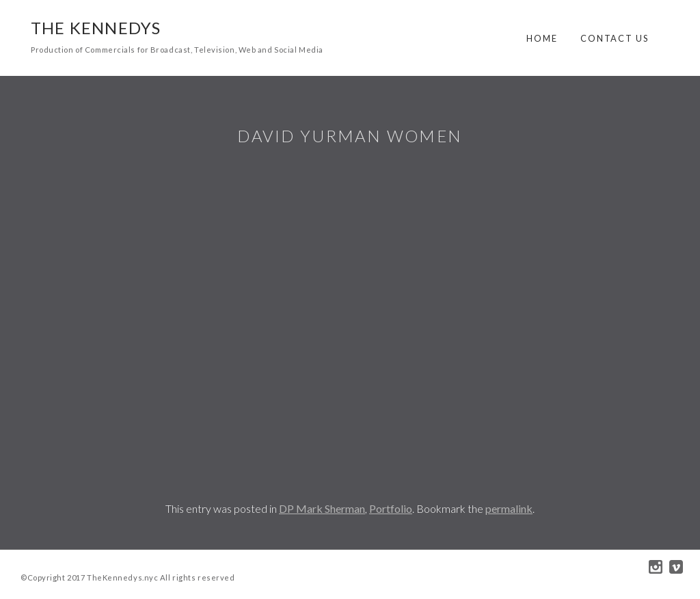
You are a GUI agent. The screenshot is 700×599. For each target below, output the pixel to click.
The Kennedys (96, 28)
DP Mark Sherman (322, 508)
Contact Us (615, 38)
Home (542, 38)
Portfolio (391, 508)
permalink (509, 508)
